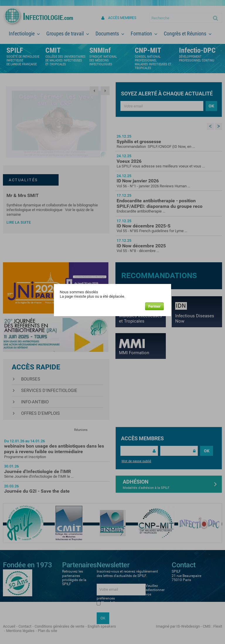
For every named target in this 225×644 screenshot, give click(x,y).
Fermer (154, 306)
